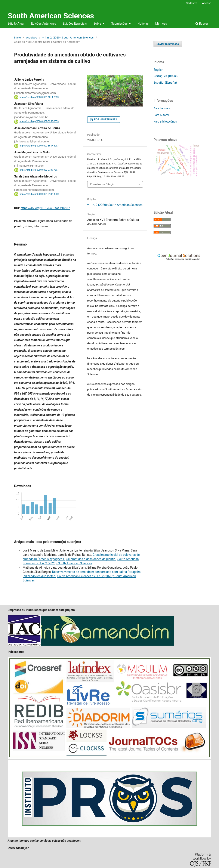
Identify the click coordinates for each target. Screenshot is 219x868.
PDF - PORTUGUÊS (105, 119)
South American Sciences (51, 16)
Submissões (120, 24)
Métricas (161, 24)
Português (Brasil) (166, 76)
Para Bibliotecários (165, 122)
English (158, 70)
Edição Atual (16, 24)
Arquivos (32, 38)
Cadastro (192, 3)
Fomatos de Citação (103, 184)
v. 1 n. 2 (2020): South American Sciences (68, 38)
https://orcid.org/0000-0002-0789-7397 (39, 170)
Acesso (207, 3)
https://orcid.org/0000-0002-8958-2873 (39, 122)
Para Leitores (162, 108)
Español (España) (165, 83)
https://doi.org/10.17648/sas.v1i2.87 (45, 208)
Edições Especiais (75, 24)
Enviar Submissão (168, 44)
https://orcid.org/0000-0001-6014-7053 (39, 97)
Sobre (98, 24)
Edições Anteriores (44, 24)
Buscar (202, 24)
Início (17, 38)
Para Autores (162, 115)
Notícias (143, 24)
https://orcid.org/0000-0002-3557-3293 (39, 146)
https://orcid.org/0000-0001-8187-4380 (39, 194)
